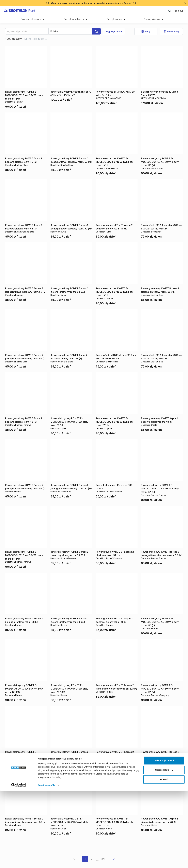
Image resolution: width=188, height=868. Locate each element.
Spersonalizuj (164, 847)
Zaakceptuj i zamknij (164, 838)
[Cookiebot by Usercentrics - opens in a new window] (19, 862)
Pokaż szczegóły (46, 862)
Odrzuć (164, 857)
